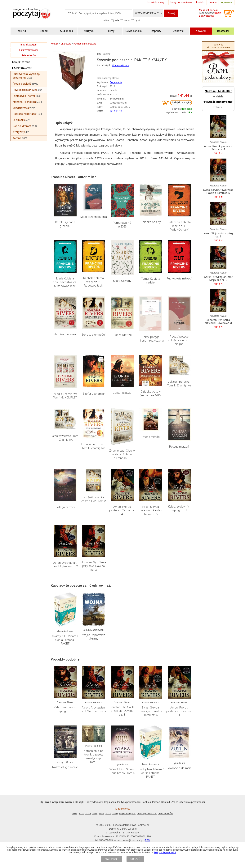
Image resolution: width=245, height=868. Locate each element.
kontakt (200, 2)
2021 (108, 813)
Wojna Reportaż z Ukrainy (94, 637)
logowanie (227, 2)
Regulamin (110, 802)
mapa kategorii (29, 45)
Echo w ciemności (94, 335)
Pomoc (156, 802)
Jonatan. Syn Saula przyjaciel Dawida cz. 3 (94, 566)
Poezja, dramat (22, 126)
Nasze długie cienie (65, 767)
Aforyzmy (19, 132)
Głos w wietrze (122, 335)
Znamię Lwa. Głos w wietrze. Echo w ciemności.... (122, 454)
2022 (101, 813)
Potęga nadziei (65, 507)
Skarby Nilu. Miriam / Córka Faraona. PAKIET (65, 640)
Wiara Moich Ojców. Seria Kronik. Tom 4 (122, 771)
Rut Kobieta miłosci (179, 279)
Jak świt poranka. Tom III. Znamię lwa (179, 384)
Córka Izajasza (122, 393)
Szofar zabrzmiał (94, 394)
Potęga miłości (151, 437)
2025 (81, 813)
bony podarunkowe (181, 2)
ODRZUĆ (135, 859)
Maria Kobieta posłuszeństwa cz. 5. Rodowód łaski (65, 282)
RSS (147, 840)
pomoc (213, 2)
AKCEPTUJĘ (111, 859)
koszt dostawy (156, 2)
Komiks (17, 138)
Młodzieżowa (21, 108)
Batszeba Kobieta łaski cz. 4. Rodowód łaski (179, 226)
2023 (95, 813)
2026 (75, 813)
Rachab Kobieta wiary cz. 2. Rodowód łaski (94, 282)
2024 (88, 813)
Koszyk (80, 802)
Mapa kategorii (127, 813)
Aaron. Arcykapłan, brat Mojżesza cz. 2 (65, 565)
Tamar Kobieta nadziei (151, 281)
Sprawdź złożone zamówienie (218, 46)
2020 (115, 813)
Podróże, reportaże (24, 114)
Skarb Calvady (122, 281)
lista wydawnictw (29, 50)
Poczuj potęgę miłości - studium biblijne (179, 340)
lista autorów (29, 55)
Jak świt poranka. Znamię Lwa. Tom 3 (94, 499)
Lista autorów (165, 813)
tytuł (137, 21)
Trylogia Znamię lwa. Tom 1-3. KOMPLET (65, 396)
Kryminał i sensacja (24, 102)
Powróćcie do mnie (179, 768)
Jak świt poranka (65, 334)
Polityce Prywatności (165, 853)
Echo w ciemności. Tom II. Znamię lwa (94, 446)
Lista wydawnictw (147, 813)
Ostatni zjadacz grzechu (65, 224)
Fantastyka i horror (24, 96)
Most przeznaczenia (94, 217)
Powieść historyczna (25, 90)
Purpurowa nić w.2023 (122, 225)
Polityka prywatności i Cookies (134, 802)
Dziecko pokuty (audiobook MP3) (151, 394)
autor (127, 21)
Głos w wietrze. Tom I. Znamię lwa (65, 438)
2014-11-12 (116, 111)
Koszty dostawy (94, 802)
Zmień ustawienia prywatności (188, 802)
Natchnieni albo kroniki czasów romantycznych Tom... (94, 757)
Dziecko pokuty (151, 222)
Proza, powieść (22, 84)
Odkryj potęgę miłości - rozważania (151, 339)
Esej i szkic (19, 120)
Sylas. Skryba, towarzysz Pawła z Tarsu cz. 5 (151, 511)
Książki (17, 62)
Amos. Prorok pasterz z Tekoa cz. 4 (122, 511)
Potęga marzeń (179, 447)
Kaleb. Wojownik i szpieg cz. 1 (179, 508)
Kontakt (166, 802)
